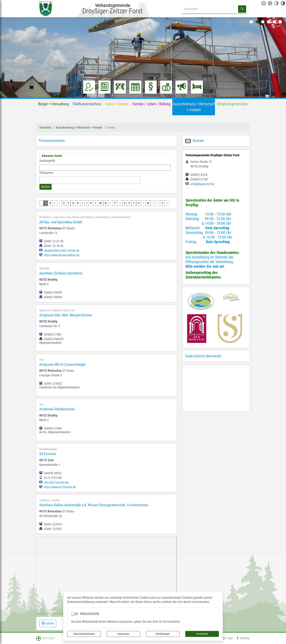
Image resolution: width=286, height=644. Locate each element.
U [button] (139, 203)
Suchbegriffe (47, 161)
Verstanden (202, 634)
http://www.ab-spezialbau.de (62, 255)
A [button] (46, 203)
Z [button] (162, 203)
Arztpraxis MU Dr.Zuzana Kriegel (62, 364)
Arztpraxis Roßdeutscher (57, 409)
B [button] (50, 203)
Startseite (45, 128)
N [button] (106, 203)
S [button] (129, 203)
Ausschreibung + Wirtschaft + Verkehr (79, 128)
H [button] (78, 203)
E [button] (64, 203)
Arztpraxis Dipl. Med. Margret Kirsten (66, 315)
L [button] (96, 203)
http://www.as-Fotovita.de (60, 487)
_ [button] (41, 203)
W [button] (148, 203)
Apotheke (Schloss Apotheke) (61, 273)
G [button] (73, 203)
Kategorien (46, 173)
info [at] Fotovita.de (56, 483)
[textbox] (42, 180)
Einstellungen (163, 634)
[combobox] (90, 180)
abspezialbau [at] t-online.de (62, 251)
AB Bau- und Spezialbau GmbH (61, 222)
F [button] (68, 203)
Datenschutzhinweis (84, 634)
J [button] (87, 203)
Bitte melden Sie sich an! (205, 266)
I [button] (82, 203)
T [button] (134, 203)
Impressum (123, 634)
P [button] (115, 203)
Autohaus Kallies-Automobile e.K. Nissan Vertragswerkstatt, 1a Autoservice (94, 505)
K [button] (91, 203)
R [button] (125, 203)
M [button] (100, 203)
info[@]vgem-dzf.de (202, 184)
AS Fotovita (48, 454)
